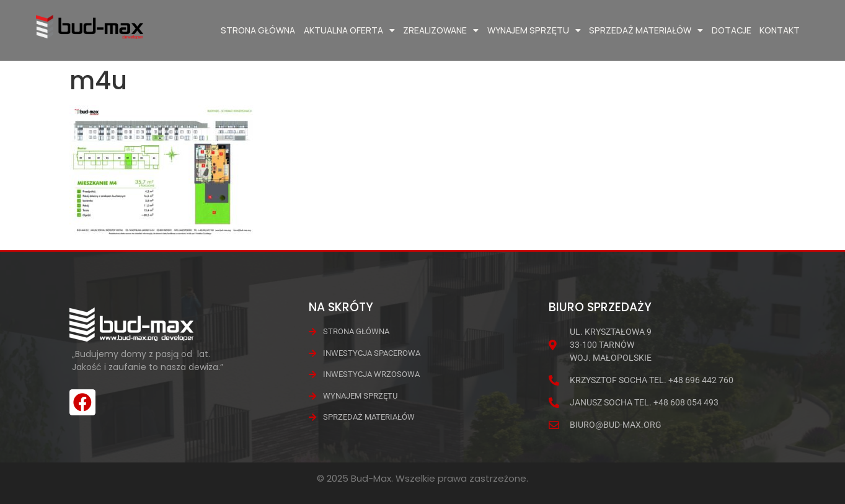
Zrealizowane (441, 30)
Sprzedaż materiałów (646, 30)
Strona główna (258, 30)
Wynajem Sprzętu (534, 30)
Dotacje (732, 30)
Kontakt (780, 30)
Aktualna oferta (349, 30)
